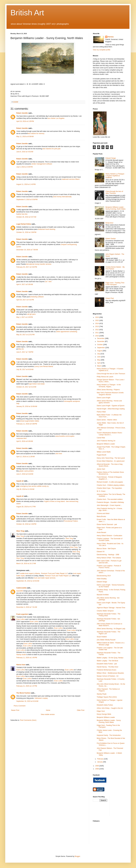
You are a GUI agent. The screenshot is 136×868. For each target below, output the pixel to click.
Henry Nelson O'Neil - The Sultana (109, 558)
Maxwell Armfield (103, 595)
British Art (27, 13)
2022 (97, 320)
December (101, 338)
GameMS (20, 591)
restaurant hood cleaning (47, 229)
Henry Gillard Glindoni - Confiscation (109, 536)
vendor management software (42, 164)
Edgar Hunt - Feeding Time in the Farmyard (115, 284)
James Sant (101, 469)
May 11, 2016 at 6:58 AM (25, 137)
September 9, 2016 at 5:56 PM (27, 200)
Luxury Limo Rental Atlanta (44, 366)
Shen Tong (20, 531)
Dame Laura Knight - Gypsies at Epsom (111, 406)
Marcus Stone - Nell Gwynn (106, 549)
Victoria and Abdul (103, 513)
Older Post (81, 710)
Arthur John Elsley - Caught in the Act (110, 708)
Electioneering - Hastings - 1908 (108, 555)
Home (48, 710)
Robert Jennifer (22, 113)
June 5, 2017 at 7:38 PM (25, 352)
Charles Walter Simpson (105, 611)
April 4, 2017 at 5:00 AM (25, 284)
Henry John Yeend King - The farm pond (111, 458)
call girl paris (31, 314)
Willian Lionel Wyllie (104, 452)
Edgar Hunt (101, 711)
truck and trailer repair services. (45, 578)
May (99, 360)
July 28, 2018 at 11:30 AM (25, 489)
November (101, 341)
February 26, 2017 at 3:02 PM (27, 267)
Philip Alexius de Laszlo (105, 377)
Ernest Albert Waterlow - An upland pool (111, 461)
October (100, 345)
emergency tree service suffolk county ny (34, 486)
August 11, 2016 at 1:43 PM (26, 184)
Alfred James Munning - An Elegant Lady (111, 629)
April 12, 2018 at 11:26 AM (25, 457)
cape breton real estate (37, 384)
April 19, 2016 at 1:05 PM (25, 121)
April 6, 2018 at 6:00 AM (25, 441)
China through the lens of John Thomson (114, 192)
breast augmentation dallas (30, 421)
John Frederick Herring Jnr (106, 441)
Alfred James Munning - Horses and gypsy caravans (109, 402)
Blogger (77, 856)
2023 (97, 317)
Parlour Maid (101, 412)
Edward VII (101, 552)
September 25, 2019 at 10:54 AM (28, 581)
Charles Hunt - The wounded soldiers (110, 499)
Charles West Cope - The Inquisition (109, 488)
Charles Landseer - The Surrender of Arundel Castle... (110, 540)
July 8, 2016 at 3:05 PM (24, 167)
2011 (97, 333)
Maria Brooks (101, 516)
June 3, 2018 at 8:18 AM (25, 474)
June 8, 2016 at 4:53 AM (25, 152)
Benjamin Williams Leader (106, 444)
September (101, 348)
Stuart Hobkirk (102, 637)
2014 (97, 323)
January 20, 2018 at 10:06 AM (27, 406)
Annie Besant (101, 532)
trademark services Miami (71, 179)
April (99, 363)
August (100, 351)
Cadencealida (21, 588)
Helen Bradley (102, 579)
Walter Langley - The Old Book (107, 661)
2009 (97, 766)
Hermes (111, 37)
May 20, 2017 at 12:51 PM (25, 335)
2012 (97, 330)
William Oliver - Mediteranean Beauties (110, 673)
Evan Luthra (21, 619)
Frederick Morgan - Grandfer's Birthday (110, 502)
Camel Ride (101, 438)
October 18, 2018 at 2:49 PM (26, 524)
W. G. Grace (101, 491)
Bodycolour (109, 223)
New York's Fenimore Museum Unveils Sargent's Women (110, 394)
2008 (97, 769)
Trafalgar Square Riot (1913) (107, 697)
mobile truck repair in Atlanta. (30, 573)
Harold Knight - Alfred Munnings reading (111, 409)
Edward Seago (111, 158)
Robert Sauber (111, 239)
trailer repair (20, 576)
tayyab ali (20, 481)
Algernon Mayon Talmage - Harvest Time (111, 608)
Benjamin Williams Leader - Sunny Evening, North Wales (116, 208)
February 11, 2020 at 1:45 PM (27, 658)
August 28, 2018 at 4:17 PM (26, 507)
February (100, 759)
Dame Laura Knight (104, 398)
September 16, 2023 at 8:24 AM (27, 701)
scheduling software (37, 297)
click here (59, 454)
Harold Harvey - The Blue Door (108, 667)
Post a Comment (20, 706)
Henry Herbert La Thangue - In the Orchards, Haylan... (109, 386)
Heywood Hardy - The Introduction (109, 735)
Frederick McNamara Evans (107, 670)
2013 (97, 326)
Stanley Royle (102, 694)
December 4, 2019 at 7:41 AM (27, 607)
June (99, 357)
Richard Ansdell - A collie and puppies (110, 482)
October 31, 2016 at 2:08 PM (26, 232)
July (99, 354)
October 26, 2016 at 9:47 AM (26, 217)
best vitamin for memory (36, 134)
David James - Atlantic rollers (107, 420)
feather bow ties (22, 214)
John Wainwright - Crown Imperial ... (109, 505)
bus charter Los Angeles (56, 118)
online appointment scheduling (67, 332)
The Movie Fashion (23, 693)
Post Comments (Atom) (28, 720)
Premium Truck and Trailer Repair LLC (54, 573)
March (100, 366)
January (100, 762)
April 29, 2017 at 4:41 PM (25, 300)
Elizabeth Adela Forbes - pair (107, 664)
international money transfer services (38, 264)
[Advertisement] (123, 806)
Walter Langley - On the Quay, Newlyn (110, 658)
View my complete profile (102, 50)
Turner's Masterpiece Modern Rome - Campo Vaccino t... (110, 434)
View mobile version (48, 714)
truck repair (77, 573)
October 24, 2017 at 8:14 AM (26, 387)
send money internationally (62, 197)
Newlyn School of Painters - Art (108, 676)
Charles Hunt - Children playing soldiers (111, 485)
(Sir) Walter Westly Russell (106, 640)
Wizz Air (21, 349)
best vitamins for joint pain (51, 149)
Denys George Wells (104, 714)
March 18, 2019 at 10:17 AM (26, 564)
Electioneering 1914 (104, 576)
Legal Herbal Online (24, 224)
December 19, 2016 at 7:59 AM (27, 250)
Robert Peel (110, 298)
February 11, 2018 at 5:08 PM (27, 424)
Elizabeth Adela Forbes (105, 705)
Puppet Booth (102, 455)
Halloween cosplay (41, 698)
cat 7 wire (48, 282)
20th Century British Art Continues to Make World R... (109, 625)
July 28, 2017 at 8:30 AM (25, 369)
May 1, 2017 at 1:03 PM (25, 317)
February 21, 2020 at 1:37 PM (27, 686)
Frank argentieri (22, 614)
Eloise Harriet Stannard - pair (107, 524)
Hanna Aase (21, 665)
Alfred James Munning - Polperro (108, 390)
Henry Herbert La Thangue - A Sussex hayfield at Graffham (115, 176)
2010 (97, 336)
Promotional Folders (71, 521)
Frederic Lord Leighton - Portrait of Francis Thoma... (109, 567)
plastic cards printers (26, 471)
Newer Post (15, 710)
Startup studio (21, 655)
